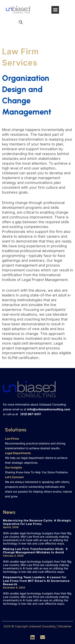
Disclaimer (65, 626)
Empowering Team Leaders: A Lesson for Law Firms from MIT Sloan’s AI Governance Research (36, 581)
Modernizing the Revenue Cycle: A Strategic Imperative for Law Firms (37, 522)
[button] (55, 10)
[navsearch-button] (21, 23)
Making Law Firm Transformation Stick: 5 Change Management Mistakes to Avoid (35, 551)
